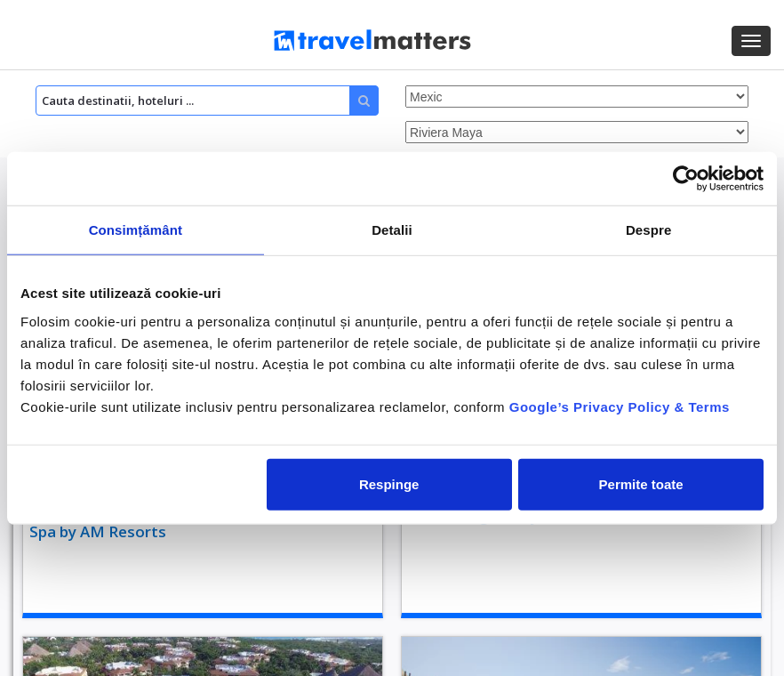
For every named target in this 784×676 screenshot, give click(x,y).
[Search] (207, 101)
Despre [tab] (648, 230)
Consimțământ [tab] (136, 230)
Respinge (389, 483)
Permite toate (641, 483)
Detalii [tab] (392, 230)
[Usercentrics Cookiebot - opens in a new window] (686, 179)
